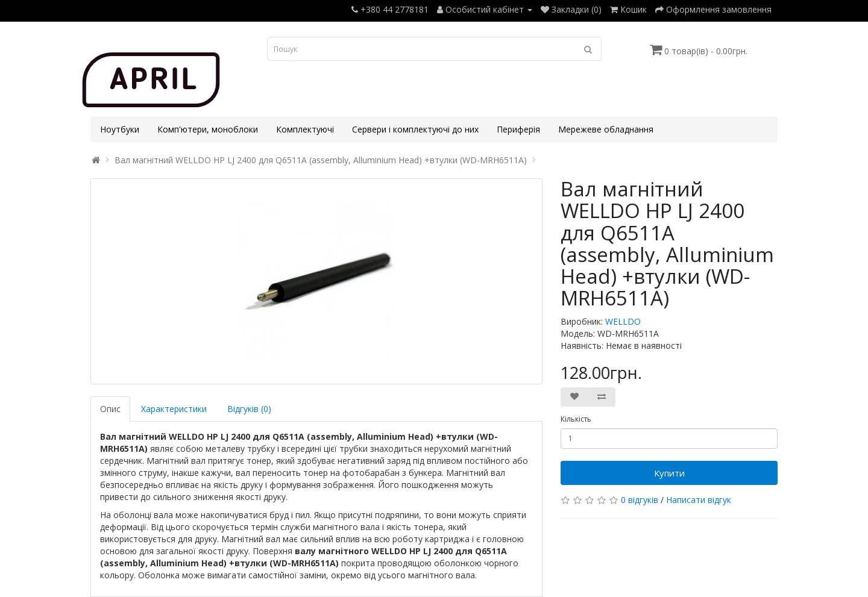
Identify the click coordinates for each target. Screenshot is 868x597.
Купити (669, 473)
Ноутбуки (120, 129)
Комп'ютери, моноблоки (208, 129)
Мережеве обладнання (606, 129)
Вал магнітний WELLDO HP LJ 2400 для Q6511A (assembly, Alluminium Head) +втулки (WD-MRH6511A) (321, 160)
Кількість (576, 419)
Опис (110, 409)
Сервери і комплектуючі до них (415, 129)
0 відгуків (640, 500)
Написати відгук (699, 500)
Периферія (518, 129)
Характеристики (174, 409)
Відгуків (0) (249, 409)
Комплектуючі (305, 129)
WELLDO (623, 321)
